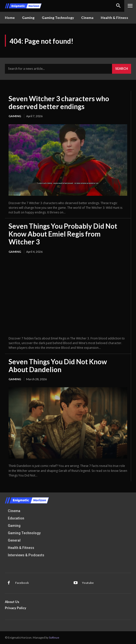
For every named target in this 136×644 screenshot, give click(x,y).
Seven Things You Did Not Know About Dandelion (58, 365)
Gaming (15, 116)
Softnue (54, 637)
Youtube (88, 583)
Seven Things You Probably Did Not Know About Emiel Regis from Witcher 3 (63, 234)
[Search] (122, 69)
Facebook (22, 583)
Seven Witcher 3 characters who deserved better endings (59, 102)
